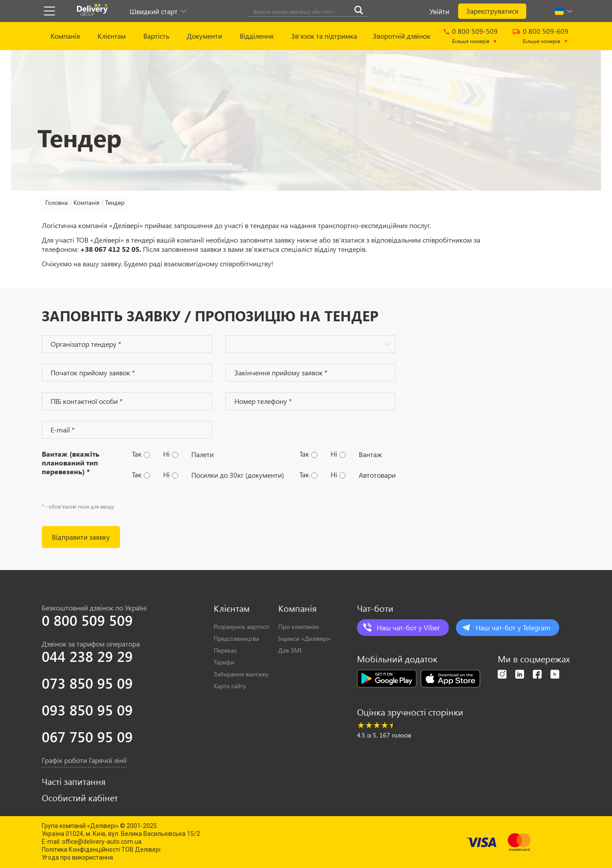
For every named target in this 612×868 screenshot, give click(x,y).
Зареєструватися (492, 11)
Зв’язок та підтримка (324, 36)
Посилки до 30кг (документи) (238, 475)
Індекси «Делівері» (304, 638)
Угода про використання (77, 857)
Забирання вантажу (241, 674)
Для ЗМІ (290, 650)
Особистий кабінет (80, 798)
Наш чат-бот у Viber (408, 627)
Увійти (439, 11)
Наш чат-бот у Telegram (513, 627)
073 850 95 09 (87, 683)
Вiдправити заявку (81, 537)
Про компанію (299, 626)
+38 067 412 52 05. (111, 249)
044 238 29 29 (87, 656)
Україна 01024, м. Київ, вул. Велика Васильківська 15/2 (121, 834)
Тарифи (224, 662)
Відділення (257, 36)
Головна (56, 202)
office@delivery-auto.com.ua (102, 842)
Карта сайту (230, 686)
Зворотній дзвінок (402, 36)
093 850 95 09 (87, 710)
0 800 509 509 (87, 620)
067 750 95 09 (87, 737)
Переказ (225, 650)
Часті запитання (74, 781)
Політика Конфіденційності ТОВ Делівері (101, 850)
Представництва (236, 638)
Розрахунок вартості (242, 626)
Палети (202, 454)
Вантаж (370, 454)
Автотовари (377, 475)
